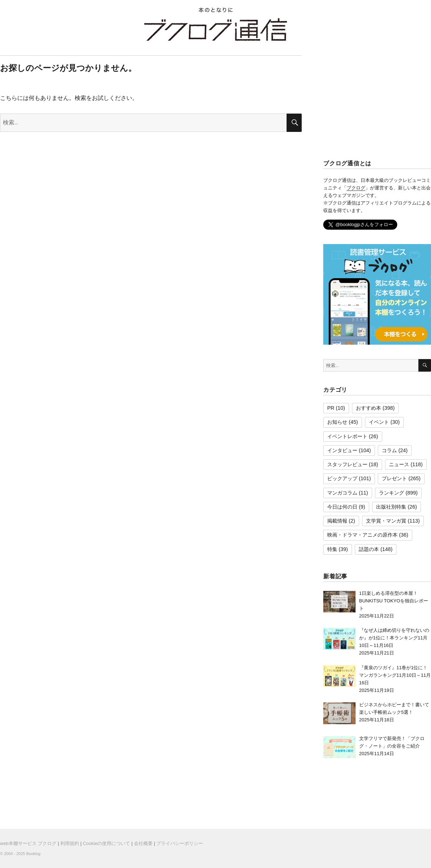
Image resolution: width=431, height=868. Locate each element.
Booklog (33, 854)
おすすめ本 (369, 408)
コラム (389, 450)
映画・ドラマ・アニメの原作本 (362, 535)
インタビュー (342, 450)
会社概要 (143, 843)
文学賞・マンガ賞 (386, 521)
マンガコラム (342, 493)
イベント (379, 422)
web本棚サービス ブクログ (28, 843)
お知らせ (337, 422)
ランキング (391, 493)
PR (331, 408)
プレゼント (394, 478)
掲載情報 (337, 521)
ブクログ (356, 188)
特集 (332, 549)
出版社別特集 (391, 507)
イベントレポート (347, 436)
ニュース (399, 464)
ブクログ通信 (215, 29)
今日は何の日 (342, 507)
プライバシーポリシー (180, 843)
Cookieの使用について (106, 843)
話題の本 (369, 549)
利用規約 (70, 843)
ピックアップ (342, 478)
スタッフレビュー (347, 464)
